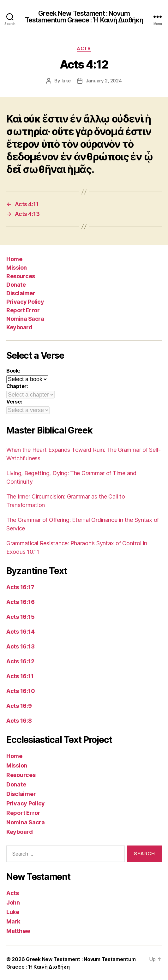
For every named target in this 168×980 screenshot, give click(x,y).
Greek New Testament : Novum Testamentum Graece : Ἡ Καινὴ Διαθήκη (84, 17)
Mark (13, 921)
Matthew (18, 931)
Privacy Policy (25, 302)
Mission (17, 268)
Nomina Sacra (25, 319)
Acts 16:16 (20, 602)
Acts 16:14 (20, 632)
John (13, 902)
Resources (21, 276)
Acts (84, 48)
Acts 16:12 (20, 661)
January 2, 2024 (104, 81)
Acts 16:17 (20, 587)
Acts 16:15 (20, 617)
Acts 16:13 (20, 646)
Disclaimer (21, 293)
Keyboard (19, 327)
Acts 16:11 (20, 676)
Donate (16, 285)
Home (14, 259)
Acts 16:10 (21, 691)
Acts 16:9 (19, 706)
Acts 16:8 (19, 721)
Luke (13, 912)
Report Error (23, 310)
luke (66, 81)
